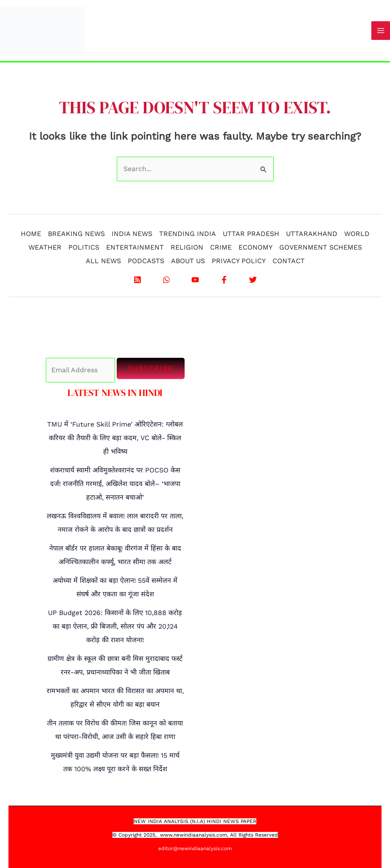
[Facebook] (224, 280)
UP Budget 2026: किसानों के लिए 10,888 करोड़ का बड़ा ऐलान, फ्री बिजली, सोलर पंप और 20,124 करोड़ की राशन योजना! (115, 626)
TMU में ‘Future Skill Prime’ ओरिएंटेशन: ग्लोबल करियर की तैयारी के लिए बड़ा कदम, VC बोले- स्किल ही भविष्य (115, 438)
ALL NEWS (103, 261)
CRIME (221, 247)
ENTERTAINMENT (135, 247)
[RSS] (137, 280)
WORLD (357, 234)
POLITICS (84, 247)
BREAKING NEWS (76, 234)
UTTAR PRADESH (251, 234)
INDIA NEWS (132, 234)
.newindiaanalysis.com (200, 835)
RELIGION (187, 247)
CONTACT (289, 261)
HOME (31, 234)
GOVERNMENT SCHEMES (321, 247)
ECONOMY (255, 247)
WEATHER (45, 247)
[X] (253, 280)
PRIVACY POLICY (239, 261)
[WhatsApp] (166, 280)
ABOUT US (188, 261)
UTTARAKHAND (312, 234)
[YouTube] (195, 280)
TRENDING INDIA (188, 234)
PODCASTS (146, 261)
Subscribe (151, 368)
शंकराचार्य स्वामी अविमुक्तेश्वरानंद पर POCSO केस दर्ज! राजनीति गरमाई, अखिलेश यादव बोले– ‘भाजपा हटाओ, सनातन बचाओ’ (115, 484)
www (166, 835)
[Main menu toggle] (381, 31)
